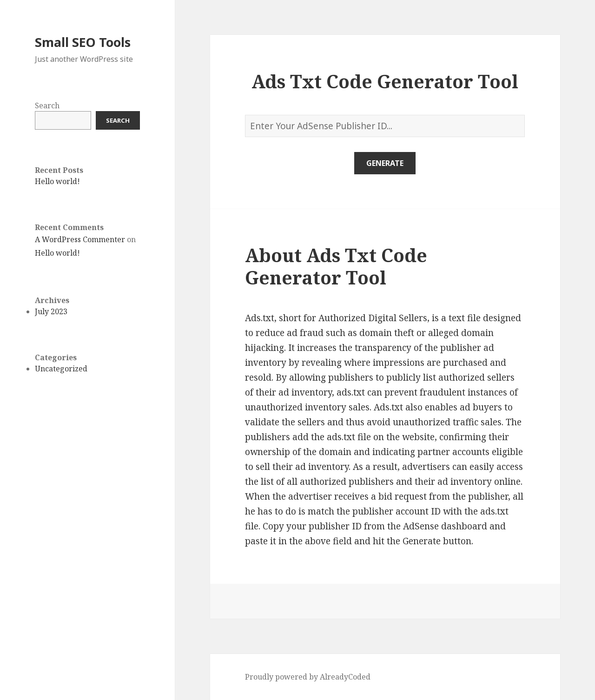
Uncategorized (61, 369)
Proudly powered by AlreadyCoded (308, 677)
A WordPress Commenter (80, 239)
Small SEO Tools (83, 42)
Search (47, 106)
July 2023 (51, 311)
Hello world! (57, 181)
